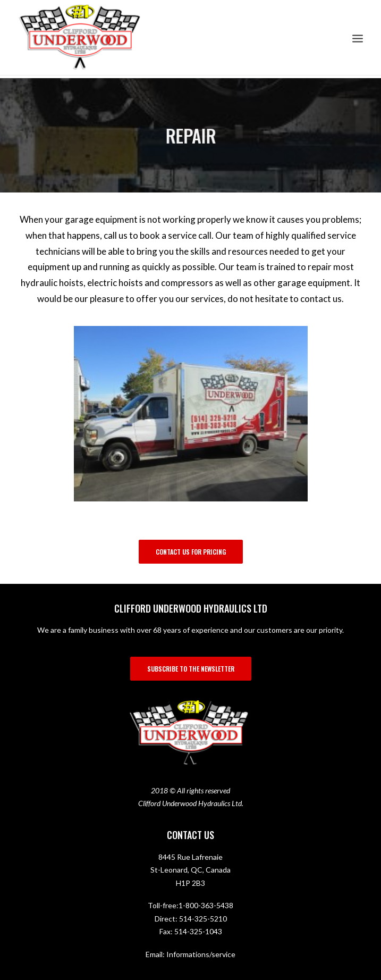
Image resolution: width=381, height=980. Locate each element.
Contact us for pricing (191, 552)
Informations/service (201, 954)
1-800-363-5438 (206, 905)
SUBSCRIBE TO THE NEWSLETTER (191, 669)
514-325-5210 (203, 919)
